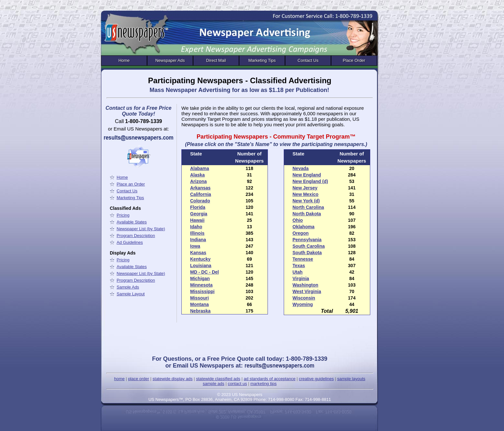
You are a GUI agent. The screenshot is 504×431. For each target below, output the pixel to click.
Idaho (196, 227)
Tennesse (303, 259)
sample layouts (351, 379)
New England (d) (310, 181)
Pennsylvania (307, 240)
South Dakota (307, 253)
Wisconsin (304, 298)
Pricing (123, 215)
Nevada (301, 168)
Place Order (354, 60)
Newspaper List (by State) (141, 229)
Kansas (198, 253)
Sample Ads (128, 287)
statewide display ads (173, 379)
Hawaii (197, 220)
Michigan (200, 278)
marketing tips (263, 384)
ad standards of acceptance (269, 379)
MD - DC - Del (205, 272)
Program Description (136, 236)
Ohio (298, 220)
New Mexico (305, 194)
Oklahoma (304, 227)
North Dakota (307, 214)
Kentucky (200, 259)
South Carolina (309, 246)
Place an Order (131, 184)
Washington (305, 285)
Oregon (301, 233)
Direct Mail (216, 60)
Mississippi (202, 291)
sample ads (213, 384)
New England (307, 175)
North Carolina (308, 207)
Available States (132, 222)
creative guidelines (316, 379)
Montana (200, 304)
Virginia (301, 278)
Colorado (200, 201)
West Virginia (307, 291)
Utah (298, 272)
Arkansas (200, 188)
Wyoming (303, 304)
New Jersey (305, 188)
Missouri (200, 298)
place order (138, 379)
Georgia (199, 214)
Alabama (200, 168)
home (119, 379)
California (201, 194)
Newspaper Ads (170, 60)
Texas (299, 266)
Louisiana (201, 266)
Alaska (197, 175)
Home (124, 60)
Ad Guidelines (130, 242)
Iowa (195, 246)
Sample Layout (131, 294)
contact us (237, 384)
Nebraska (200, 311)
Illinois (197, 233)
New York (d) (306, 201)
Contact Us (308, 60)
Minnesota (201, 285)
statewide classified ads (218, 379)
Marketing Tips (262, 60)
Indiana (198, 240)
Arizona (198, 181)
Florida (198, 207)
